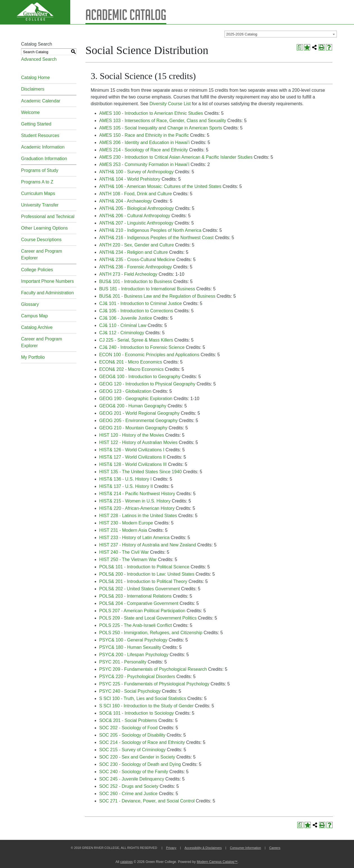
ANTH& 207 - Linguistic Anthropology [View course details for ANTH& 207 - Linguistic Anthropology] (136, 223)
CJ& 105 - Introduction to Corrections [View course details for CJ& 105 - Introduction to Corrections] (136, 311)
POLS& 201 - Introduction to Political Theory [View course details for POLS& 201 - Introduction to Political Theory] (143, 581)
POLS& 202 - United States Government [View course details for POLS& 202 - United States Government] (139, 589)
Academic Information (43, 147)
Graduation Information (44, 159)
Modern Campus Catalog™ (217, 862)
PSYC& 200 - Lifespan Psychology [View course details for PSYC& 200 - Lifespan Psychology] (134, 655)
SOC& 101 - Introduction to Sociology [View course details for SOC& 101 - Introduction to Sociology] (137, 713)
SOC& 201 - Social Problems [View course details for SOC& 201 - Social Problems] (128, 720)
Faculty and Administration (47, 293)
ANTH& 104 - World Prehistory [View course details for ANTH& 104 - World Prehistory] (130, 179)
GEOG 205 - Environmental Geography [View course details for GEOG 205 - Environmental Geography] (138, 420)
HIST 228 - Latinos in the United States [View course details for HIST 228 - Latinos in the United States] (138, 516)
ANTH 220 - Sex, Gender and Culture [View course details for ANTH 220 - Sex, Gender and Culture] (137, 245)
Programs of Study (40, 170)
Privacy (171, 848)
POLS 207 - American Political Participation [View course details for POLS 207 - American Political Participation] (142, 611)
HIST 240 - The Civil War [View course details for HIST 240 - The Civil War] (124, 552)
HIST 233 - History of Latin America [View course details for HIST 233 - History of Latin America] (134, 538)
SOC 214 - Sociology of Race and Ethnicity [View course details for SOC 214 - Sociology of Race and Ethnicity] (142, 742)
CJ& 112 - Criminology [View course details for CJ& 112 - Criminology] (122, 333)
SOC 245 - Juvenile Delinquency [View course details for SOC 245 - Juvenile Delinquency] (132, 779)
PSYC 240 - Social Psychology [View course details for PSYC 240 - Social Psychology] (130, 691)
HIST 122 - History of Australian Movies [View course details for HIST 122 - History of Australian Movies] (138, 442)
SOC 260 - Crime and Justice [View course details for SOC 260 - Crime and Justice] (128, 794)
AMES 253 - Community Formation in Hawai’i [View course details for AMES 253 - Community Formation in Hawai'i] (144, 164)
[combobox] (281, 34)
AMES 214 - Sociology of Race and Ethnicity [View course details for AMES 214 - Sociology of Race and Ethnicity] (144, 150)
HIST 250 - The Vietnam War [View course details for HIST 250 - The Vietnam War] (128, 559)
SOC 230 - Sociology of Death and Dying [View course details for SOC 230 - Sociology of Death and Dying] (140, 764)
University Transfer (40, 205)
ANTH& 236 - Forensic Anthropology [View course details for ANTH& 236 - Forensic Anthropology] (136, 267)
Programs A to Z (37, 182)
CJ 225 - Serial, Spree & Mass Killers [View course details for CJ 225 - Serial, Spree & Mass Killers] (136, 340)
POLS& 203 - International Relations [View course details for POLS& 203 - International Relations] (135, 596)
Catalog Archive (37, 327)
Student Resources (40, 135)
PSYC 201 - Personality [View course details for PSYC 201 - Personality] (123, 662)
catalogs (127, 862)
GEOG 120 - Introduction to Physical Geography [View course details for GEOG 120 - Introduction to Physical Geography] (147, 384)
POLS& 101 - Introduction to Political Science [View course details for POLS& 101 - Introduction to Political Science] (144, 567)
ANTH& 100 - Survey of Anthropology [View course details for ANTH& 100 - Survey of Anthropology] (136, 172)
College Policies (37, 270)
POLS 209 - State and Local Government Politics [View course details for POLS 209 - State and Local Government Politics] (148, 618)
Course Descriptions (41, 240)
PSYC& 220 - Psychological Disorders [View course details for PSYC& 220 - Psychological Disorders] (137, 677)
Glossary (30, 304)
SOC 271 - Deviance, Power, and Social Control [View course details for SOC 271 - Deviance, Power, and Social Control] (147, 801)
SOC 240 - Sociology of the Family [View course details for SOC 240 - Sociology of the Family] (134, 772)
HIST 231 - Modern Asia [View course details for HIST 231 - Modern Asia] (123, 530)
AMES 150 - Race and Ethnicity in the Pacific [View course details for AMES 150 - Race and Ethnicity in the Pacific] (144, 135)
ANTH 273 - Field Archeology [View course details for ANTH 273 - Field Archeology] (128, 274)
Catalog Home (35, 78)
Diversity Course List (170, 104)
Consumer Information (245, 848)
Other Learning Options (44, 228)
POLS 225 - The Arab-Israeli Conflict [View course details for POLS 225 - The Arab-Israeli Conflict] (136, 625)
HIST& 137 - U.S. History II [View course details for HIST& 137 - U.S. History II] (126, 486)
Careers (275, 848)
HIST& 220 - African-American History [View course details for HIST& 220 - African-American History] (137, 508)
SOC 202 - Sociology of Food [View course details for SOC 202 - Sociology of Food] (128, 728)
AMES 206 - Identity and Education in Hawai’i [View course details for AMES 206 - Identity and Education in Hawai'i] (144, 143)
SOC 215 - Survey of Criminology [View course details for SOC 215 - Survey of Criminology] (132, 750)
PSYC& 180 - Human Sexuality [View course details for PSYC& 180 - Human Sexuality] (130, 647)
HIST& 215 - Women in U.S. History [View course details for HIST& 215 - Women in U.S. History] (135, 501)
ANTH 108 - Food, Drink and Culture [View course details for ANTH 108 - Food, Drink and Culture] (136, 194)
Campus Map (34, 316)
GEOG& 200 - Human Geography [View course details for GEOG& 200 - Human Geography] (133, 406)
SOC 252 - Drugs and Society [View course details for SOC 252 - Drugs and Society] (129, 786)
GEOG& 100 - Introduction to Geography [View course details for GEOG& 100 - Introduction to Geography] (140, 377)
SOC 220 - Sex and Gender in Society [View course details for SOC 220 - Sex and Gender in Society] (137, 757)
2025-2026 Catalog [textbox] (242, 34)
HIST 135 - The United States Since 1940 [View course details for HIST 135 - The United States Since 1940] (140, 472)
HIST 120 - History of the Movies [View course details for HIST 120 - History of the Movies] (132, 435)
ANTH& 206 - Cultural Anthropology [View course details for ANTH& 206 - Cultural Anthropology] (135, 216)
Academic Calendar (41, 101)
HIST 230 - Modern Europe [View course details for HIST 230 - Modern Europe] (126, 523)
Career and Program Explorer (42, 254)
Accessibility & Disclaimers (203, 848)
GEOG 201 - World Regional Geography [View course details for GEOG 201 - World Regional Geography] (139, 413)
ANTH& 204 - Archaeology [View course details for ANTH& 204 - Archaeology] (126, 201)
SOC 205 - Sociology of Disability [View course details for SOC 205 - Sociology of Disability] (132, 735)
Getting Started (36, 124)
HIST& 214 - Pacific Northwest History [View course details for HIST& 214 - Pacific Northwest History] (137, 494)
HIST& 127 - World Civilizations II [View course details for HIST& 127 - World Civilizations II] (132, 457)
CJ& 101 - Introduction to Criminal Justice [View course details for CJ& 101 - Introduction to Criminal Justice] (140, 303)
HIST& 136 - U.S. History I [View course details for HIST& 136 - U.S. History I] (125, 479)
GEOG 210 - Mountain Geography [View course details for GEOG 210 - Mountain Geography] (133, 428)
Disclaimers (33, 89)
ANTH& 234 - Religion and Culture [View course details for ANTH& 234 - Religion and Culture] (134, 252)
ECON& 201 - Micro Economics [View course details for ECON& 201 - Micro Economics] (131, 362)
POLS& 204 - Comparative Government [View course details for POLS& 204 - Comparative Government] (139, 603)
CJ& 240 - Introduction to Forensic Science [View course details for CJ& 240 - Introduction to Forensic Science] (142, 347)
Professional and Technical (48, 217)
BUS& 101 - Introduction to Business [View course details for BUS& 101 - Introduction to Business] (136, 282)
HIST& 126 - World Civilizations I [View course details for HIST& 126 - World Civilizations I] (132, 450)
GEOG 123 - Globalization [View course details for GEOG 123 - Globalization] (125, 391)
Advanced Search (39, 59)
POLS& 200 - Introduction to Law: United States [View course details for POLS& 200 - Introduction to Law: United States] (147, 574)
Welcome (30, 112)
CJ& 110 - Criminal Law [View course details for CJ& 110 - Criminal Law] (123, 325)
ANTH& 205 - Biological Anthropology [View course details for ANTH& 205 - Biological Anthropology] (137, 208)
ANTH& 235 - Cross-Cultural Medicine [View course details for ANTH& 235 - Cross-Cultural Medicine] (137, 260)
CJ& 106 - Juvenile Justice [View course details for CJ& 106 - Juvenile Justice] (126, 318)
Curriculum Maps (38, 193)
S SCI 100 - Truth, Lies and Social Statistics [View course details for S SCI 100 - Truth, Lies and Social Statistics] (143, 698)
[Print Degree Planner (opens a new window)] (300, 47)
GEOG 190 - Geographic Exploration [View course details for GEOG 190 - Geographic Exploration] (136, 399)
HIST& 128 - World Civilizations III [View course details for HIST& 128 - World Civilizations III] (133, 464)
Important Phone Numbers (47, 281)
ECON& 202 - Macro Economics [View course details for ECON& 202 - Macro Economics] (131, 369)
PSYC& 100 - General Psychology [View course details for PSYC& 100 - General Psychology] (133, 640)
